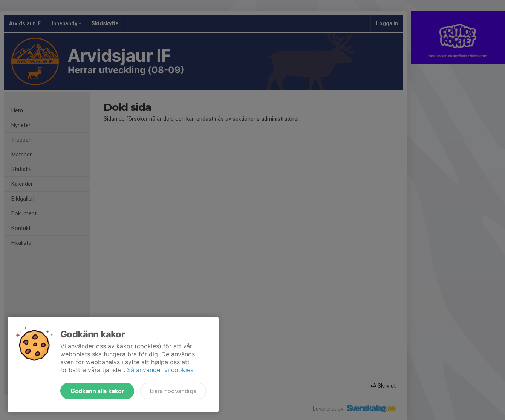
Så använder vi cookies (160, 370)
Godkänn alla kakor (97, 391)
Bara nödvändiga (173, 391)
